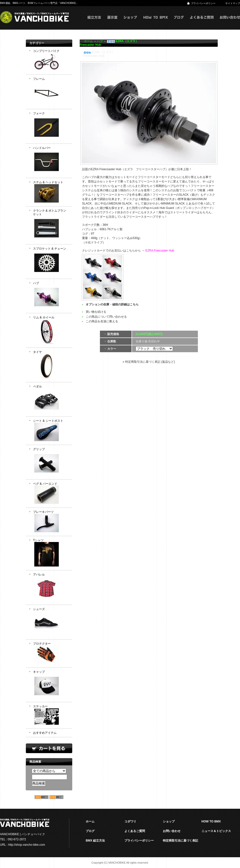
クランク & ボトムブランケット (51, 225)
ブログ (179, 22)
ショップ (130, 22)
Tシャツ (51, 553)
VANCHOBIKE (35, 17)
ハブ (51, 296)
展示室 (112, 22)
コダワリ (130, 821)
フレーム (51, 92)
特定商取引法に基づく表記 (180, 841)
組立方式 (94, 22)
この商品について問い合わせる (106, 317)
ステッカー (51, 715)
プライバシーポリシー (203, 3)
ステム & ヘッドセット (51, 192)
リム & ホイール (51, 330)
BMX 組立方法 (95, 841)
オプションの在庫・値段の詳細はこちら (112, 304)
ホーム (88, 41)
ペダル (51, 399)
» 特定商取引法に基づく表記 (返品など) (149, 362)
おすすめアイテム (45, 733)
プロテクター (51, 654)
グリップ (51, 462)
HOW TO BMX (156, 22)
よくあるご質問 (202, 22)
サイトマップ (233, 3)
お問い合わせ (230, 22)
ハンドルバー (51, 161)
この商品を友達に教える (102, 321)
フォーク (51, 126)
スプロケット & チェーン (51, 262)
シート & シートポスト (51, 431)
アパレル (51, 588)
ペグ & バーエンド (51, 494)
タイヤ (51, 365)
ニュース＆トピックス (216, 831)
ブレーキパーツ (51, 522)
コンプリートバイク (51, 61)
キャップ (51, 685)
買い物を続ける (96, 312)
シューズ (51, 622)
